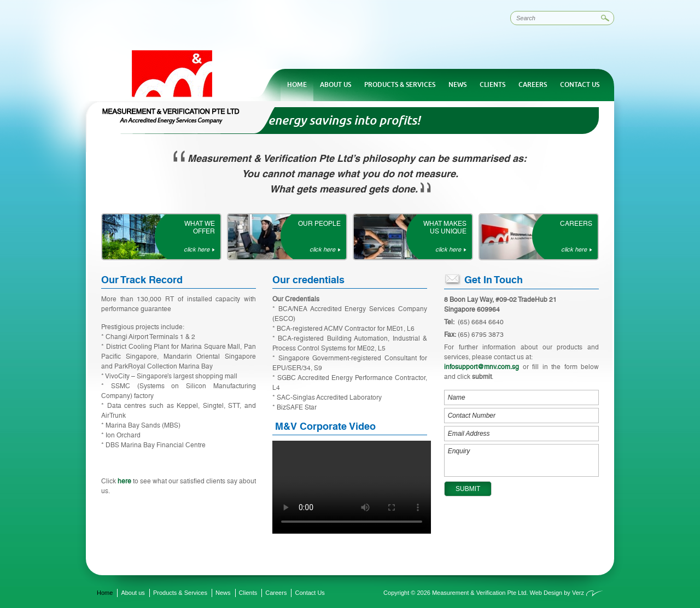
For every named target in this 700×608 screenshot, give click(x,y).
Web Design (546, 593)
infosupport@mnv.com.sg (482, 367)
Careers (533, 85)
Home (297, 85)
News (457, 85)
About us (336, 85)
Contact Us (580, 85)
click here (197, 250)
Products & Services (400, 85)
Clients (492, 85)
